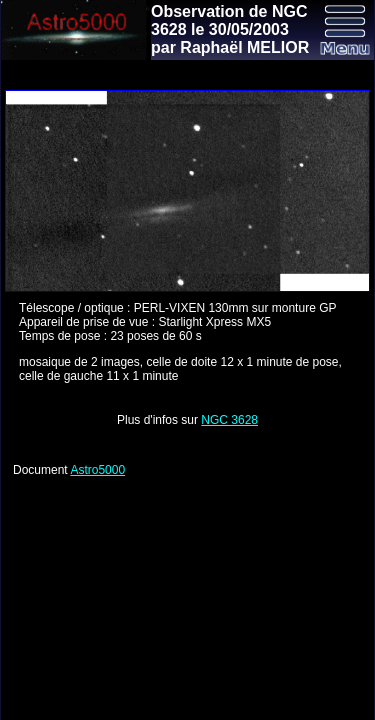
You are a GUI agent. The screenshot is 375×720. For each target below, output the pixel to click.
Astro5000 (97, 470)
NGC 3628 (229, 420)
